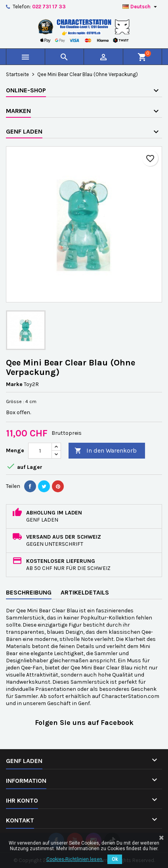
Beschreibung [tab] (29, 592)
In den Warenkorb (106, 451)
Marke (14, 384)
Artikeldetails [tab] (85, 592)
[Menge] (40, 451)
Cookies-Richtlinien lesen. (75, 859)
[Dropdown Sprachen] (141, 7)
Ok (115, 859)
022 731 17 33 (49, 7)
